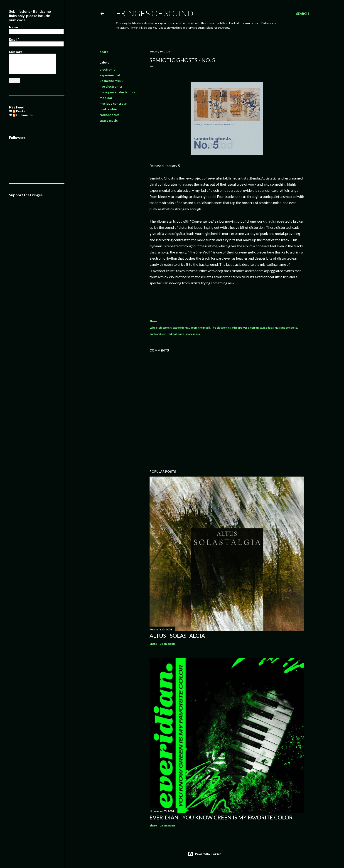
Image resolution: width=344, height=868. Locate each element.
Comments (23, 115)
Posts (19, 111)
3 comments (168, 644)
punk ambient (110, 109)
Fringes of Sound (155, 13)
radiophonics (109, 115)
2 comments (168, 825)
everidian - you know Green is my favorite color (221, 817)
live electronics (111, 86)
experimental (110, 75)
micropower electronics (118, 92)
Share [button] (104, 52)
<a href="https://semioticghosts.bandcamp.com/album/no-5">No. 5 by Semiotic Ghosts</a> (227, 300)
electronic (107, 69)
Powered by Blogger (204, 854)
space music (109, 120)
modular (106, 98)
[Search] (302, 14)
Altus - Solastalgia (177, 636)
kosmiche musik (112, 81)
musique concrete (113, 103)
